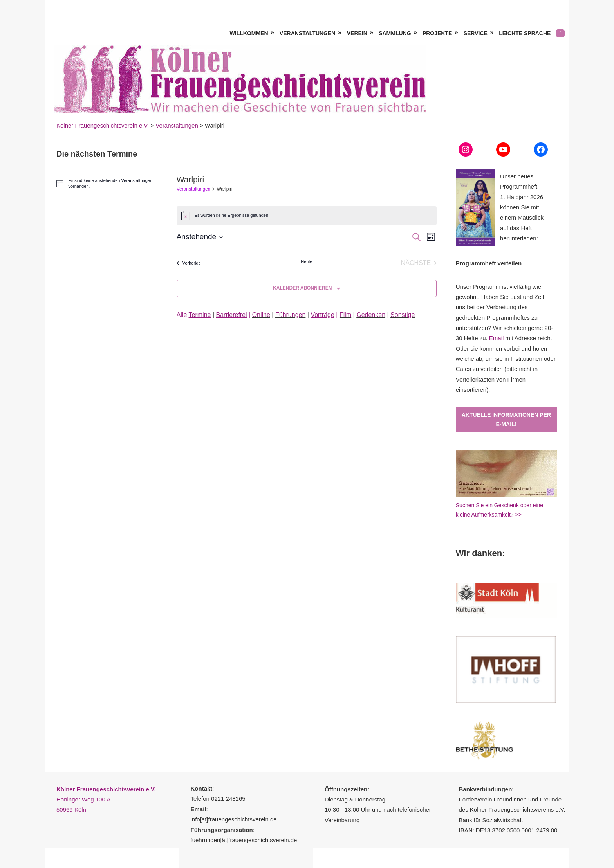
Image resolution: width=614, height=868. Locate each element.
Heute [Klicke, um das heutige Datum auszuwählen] (306, 261)
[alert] (107, 184)
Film (345, 315)
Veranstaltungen (308, 33)
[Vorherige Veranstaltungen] (189, 263)
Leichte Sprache (525, 33)
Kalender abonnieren (302, 288)
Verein (357, 33)
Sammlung (395, 33)
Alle (194, 315)
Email (497, 338)
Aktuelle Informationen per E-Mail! (506, 420)
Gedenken (371, 315)
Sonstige (403, 315)
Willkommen (249, 33)
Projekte (437, 33)
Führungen (290, 315)
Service (476, 33)
